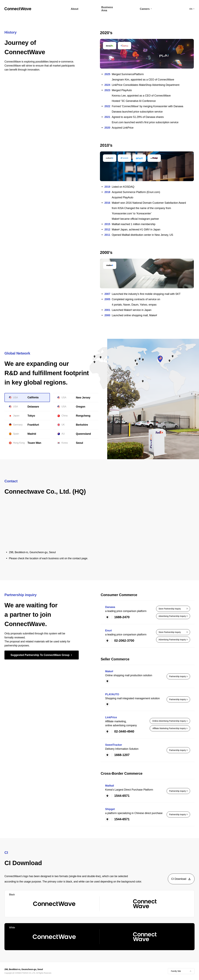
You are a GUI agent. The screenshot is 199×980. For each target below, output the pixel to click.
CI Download (181, 879)
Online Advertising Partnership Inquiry (170, 721)
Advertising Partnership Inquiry (173, 616)
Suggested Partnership (42, 655)
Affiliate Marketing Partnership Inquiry (170, 728)
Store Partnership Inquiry (173, 609)
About (74, 9)
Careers (146, 9)
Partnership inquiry (178, 676)
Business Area (107, 9)
